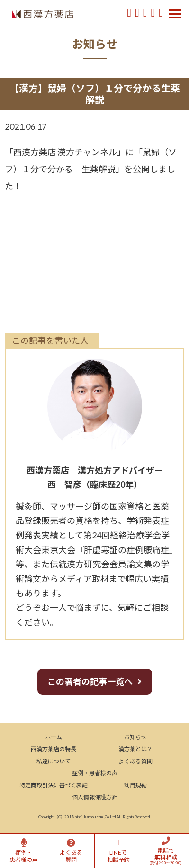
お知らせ (135, 737)
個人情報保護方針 (95, 797)
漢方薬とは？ (135, 749)
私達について (54, 761)
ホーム (54, 737)
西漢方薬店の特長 (54, 749)
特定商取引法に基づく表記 (54, 785)
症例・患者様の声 (95, 773)
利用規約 (135, 785)
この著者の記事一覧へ (90, 681)
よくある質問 (135, 761)
